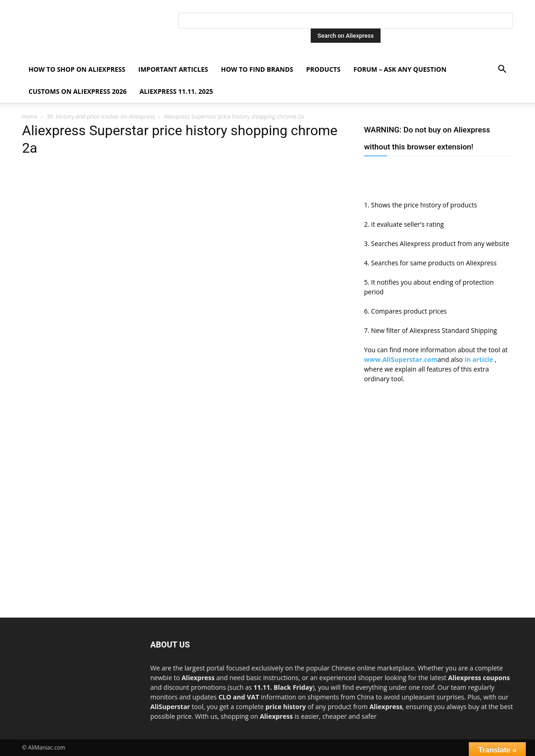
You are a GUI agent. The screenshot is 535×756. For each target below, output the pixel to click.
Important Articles (173, 69)
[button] (502, 70)
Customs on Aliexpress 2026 (78, 91)
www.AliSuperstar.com (401, 359)
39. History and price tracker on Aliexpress (101, 117)
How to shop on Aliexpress (77, 69)
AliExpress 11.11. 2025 (176, 91)
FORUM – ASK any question (400, 69)
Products (323, 69)
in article (480, 359)
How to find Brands (257, 69)
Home (30, 117)
